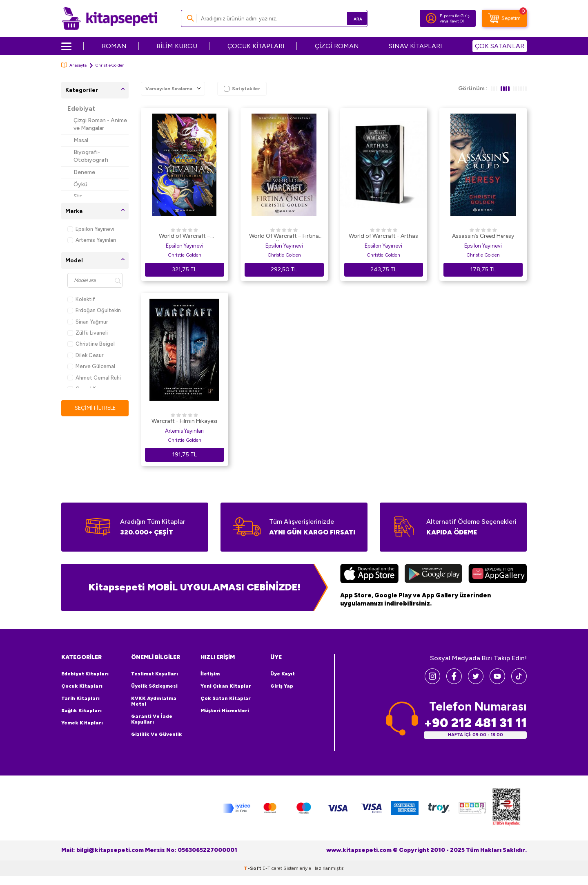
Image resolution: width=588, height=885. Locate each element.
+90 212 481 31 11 (475, 723)
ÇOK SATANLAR (500, 46)
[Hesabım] (431, 18)
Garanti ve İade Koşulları (152, 719)
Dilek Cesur (85, 355)
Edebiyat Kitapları (85, 674)
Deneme (84, 172)
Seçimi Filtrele (95, 408)
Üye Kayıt (283, 674)
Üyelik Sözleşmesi (154, 686)
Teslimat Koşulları (155, 674)
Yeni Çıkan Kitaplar (226, 686)
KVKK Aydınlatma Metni (154, 701)
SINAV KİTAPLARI (415, 46)
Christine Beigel (91, 344)
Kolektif (81, 299)
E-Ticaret (272, 868)
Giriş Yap (282, 686)
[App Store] (369, 574)
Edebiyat (81, 109)
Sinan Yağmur (88, 322)
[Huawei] (498, 574)
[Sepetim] (504, 18)
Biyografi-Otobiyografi (91, 156)
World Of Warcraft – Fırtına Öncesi (284, 237)
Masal (81, 140)
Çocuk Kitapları (82, 686)
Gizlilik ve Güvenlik (157, 734)
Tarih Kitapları (80, 698)
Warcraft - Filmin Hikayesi (184, 421)
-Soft (253, 868)
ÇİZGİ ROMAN (337, 46)
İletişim (210, 674)
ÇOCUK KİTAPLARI (256, 46)
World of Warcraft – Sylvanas (185, 237)
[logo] (110, 18)
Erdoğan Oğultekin (94, 310)
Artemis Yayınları (92, 240)
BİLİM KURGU (177, 46)
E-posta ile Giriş (455, 16)
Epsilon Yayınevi (91, 229)
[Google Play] (433, 574)
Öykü (80, 184)
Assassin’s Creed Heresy (483, 236)
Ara (349, 18)
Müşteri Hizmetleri (225, 711)
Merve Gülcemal (91, 366)
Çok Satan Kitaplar (226, 698)
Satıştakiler (242, 89)
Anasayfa (74, 65)
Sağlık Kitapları (81, 711)
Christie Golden (185, 255)
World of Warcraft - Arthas (383, 236)
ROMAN (114, 46)
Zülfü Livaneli (88, 333)
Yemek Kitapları (82, 723)
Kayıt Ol (457, 21)
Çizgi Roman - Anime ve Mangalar (100, 124)
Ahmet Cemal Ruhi (94, 378)
